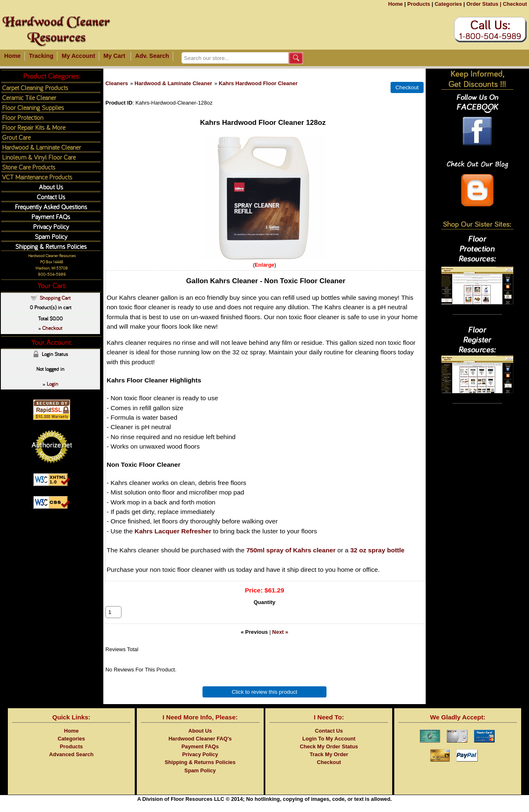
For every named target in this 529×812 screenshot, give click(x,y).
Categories (448, 4)
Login (52, 384)
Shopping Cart (55, 298)
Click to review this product (265, 701)
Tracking (41, 56)
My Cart (114, 56)
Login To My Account (329, 748)
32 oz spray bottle (377, 550)
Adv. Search (152, 56)
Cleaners (117, 83)
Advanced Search (71, 763)
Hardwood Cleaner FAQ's (200, 748)
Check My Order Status (329, 756)
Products (418, 4)
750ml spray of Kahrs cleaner (291, 550)
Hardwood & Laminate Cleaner (174, 83)
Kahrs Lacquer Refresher (173, 531)
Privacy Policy (51, 226)
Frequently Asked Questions (51, 207)
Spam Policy (51, 236)
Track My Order (329, 763)
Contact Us (51, 197)
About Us (51, 187)
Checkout (515, 4)
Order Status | (484, 4)
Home (396, 4)
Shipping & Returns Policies (51, 246)
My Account (78, 56)
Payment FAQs (51, 216)
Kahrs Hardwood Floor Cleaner (258, 83)
